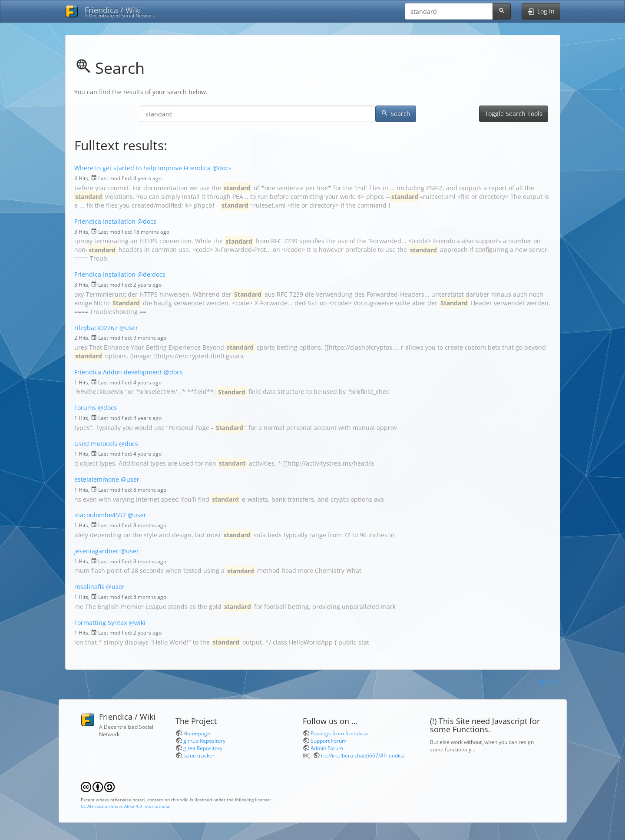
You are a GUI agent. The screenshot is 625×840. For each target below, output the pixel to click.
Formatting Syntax (101, 623)
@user (129, 328)
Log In (549, 682)
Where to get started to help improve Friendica (142, 168)
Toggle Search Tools (514, 114)
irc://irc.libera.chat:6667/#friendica (363, 755)
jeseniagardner (96, 551)
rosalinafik (89, 587)
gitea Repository (203, 748)
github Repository (204, 741)
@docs (222, 168)
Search (396, 114)
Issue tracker (199, 755)
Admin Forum (327, 748)
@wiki (137, 623)
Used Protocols (96, 444)
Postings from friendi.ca (339, 733)
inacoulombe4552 (100, 515)
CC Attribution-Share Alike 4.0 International (126, 806)
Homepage (197, 733)
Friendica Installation (105, 221)
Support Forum (329, 741)
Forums (85, 408)
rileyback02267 (96, 328)
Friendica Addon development (118, 372)
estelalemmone (97, 479)
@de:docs (151, 274)
